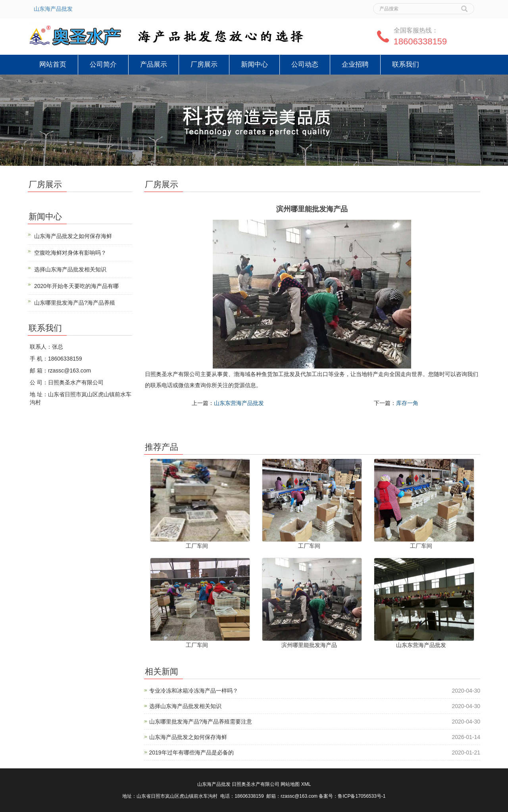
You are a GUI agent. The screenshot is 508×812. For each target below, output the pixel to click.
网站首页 (53, 64)
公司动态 (305, 64)
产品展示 (154, 64)
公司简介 (103, 64)
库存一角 (407, 403)
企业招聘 (355, 64)
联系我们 (406, 64)
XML (306, 784)
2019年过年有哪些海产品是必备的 (191, 752)
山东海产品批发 (53, 9)
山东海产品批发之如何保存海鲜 (188, 737)
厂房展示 (204, 64)
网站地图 (290, 784)
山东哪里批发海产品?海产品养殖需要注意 (201, 722)
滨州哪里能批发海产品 (309, 645)
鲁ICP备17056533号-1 (362, 796)
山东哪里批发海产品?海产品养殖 (75, 303)
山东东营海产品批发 (239, 403)
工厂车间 (197, 546)
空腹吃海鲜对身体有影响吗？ (70, 253)
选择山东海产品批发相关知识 (185, 706)
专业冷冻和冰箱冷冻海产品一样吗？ (194, 691)
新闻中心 (254, 64)
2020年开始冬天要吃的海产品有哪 (76, 286)
